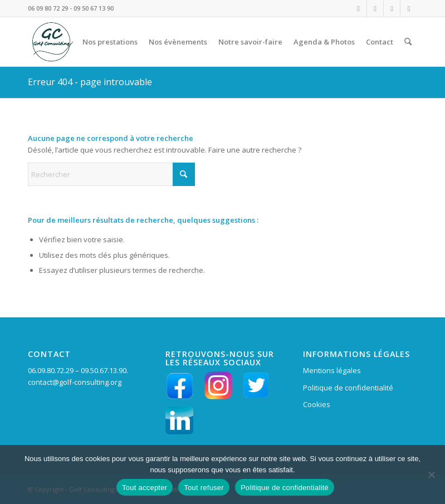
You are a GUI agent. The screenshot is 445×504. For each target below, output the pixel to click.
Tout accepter (145, 488)
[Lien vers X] (409, 8)
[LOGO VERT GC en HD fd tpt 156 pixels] (51, 42)
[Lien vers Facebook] (375, 8)
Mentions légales (332, 370)
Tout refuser (204, 488)
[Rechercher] (408, 42)
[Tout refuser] (431, 474)
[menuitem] (110, 42)
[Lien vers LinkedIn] (392, 8)
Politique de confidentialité (348, 388)
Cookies (317, 404)
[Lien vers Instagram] (358, 8)
